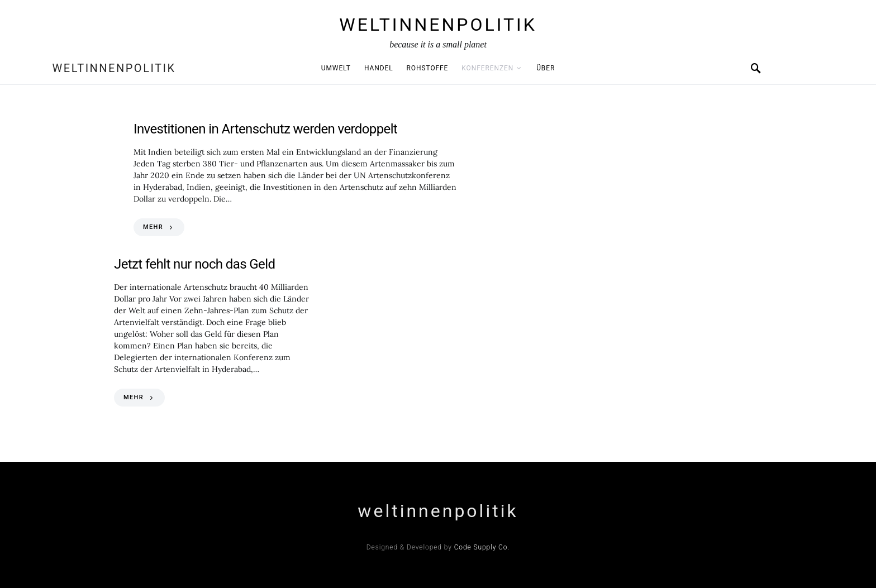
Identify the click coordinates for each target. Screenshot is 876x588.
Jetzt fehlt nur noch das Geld (194, 264)
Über (546, 68)
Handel (379, 68)
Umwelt (336, 68)
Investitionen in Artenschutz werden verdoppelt (265, 129)
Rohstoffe (428, 68)
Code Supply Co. (482, 547)
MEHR (153, 227)
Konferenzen (487, 68)
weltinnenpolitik (438, 25)
